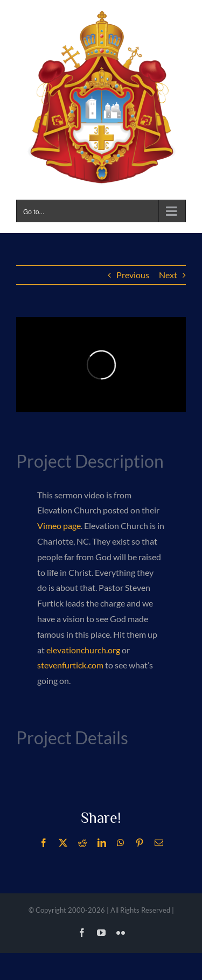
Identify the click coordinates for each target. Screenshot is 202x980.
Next (168, 275)
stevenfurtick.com (70, 665)
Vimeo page (59, 526)
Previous (133, 275)
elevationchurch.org (83, 650)
